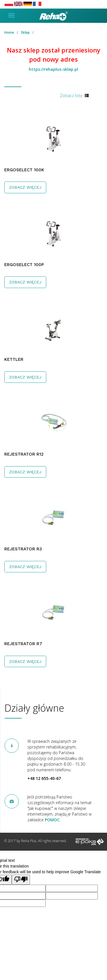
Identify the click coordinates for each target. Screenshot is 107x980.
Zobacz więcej (25, 187)
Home (9, 32)
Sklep (25, 32)
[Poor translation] (21, 880)
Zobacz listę (71, 95)
